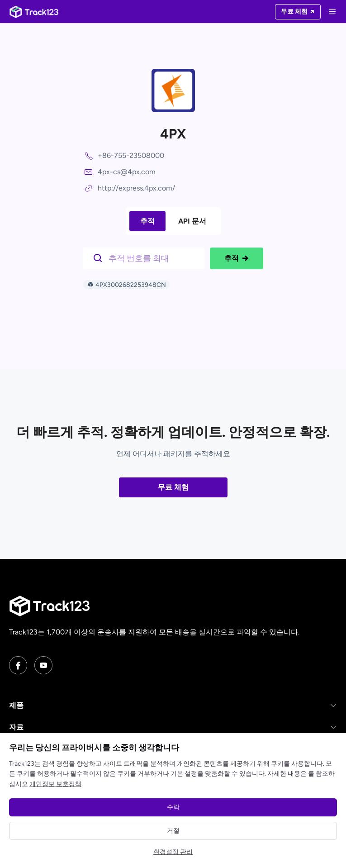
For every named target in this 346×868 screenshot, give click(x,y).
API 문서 (192, 221)
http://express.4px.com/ (136, 188)
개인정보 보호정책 (55, 784)
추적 (147, 221)
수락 (173, 807)
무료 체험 (173, 487)
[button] (173, 706)
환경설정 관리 (173, 852)
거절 (173, 831)
